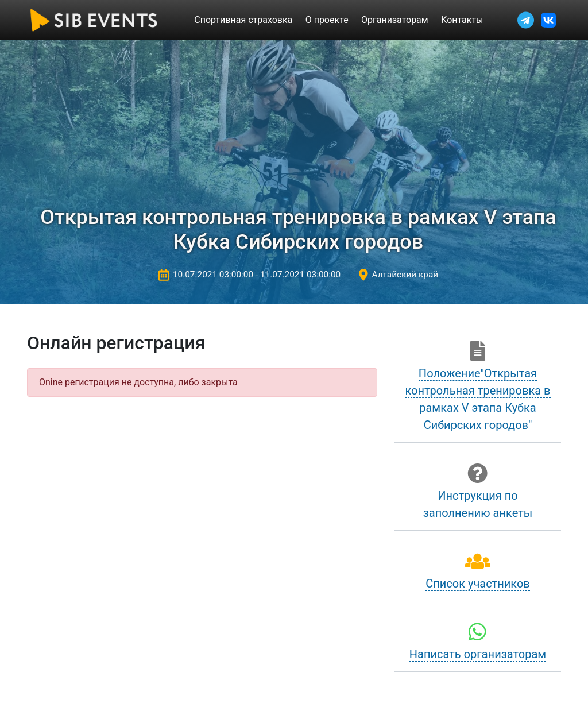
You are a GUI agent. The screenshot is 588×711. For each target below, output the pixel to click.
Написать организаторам (478, 654)
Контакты (462, 20)
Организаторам (395, 20)
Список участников (478, 584)
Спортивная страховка (243, 20)
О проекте (327, 20)
